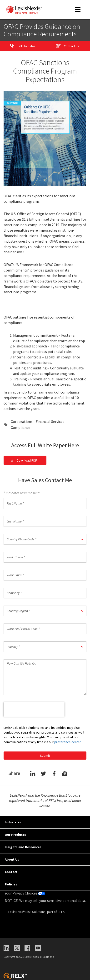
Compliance (20, 427)
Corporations (22, 421)
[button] (45, 539)
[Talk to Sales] (22, 46)
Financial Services (50, 421)
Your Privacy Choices (25, 893)
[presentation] (34, 709)
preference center (67, 742)
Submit (45, 756)
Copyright (11, 957)
